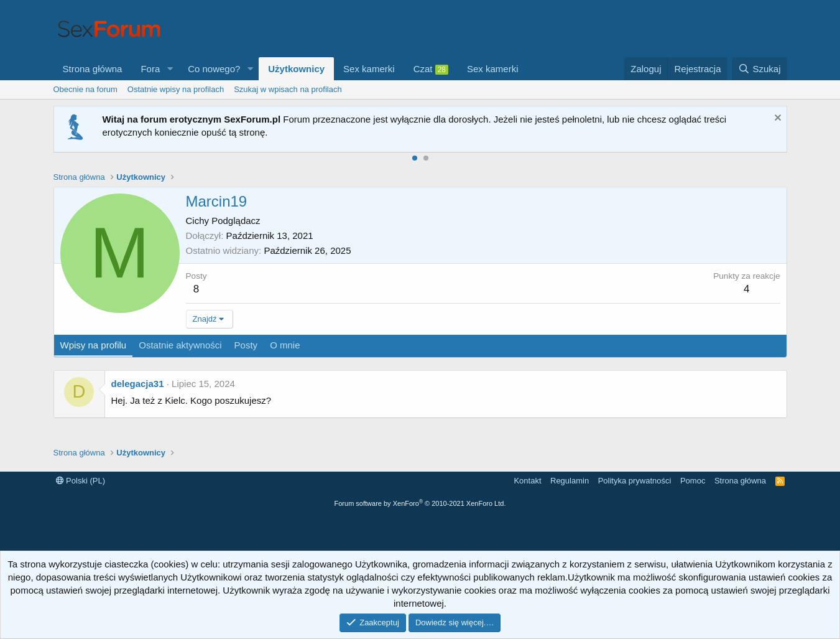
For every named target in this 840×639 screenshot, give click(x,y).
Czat (431, 69)
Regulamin (570, 481)
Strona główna (93, 69)
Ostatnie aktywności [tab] (180, 345)
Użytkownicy (296, 69)
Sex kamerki (369, 69)
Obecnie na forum (85, 89)
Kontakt (527, 481)
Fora (150, 69)
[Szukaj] (759, 69)
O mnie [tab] (285, 345)
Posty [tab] (246, 345)
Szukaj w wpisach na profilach (288, 89)
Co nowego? (214, 69)
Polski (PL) (81, 481)
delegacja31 (138, 384)
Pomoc (693, 481)
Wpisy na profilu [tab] (94, 345)
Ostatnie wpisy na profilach (176, 89)
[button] (170, 69)
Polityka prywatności (635, 481)
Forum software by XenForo (420, 503)
